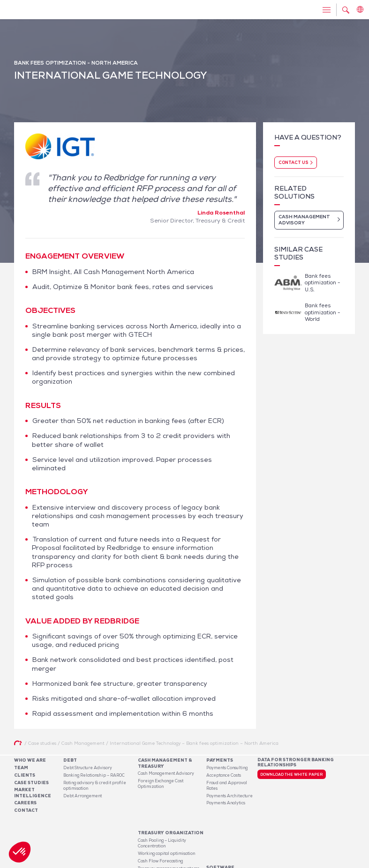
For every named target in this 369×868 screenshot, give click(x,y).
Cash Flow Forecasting (160, 830)
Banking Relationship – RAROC (94, 775)
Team (21, 768)
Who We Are (30, 760)
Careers (25, 803)
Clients (25, 775)
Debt (70, 760)
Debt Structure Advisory (88, 768)
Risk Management (156, 845)
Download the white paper (291, 774)
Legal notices (279, 862)
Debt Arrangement (83, 796)
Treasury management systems (169, 837)
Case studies (31, 783)
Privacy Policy (312, 862)
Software (220, 818)
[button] (20, 852)
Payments (220, 760)
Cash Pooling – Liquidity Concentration (162, 812)
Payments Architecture (230, 796)
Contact (26, 810)
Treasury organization (171, 802)
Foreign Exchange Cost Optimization (161, 784)
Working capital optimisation (166, 822)
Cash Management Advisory (166, 773)
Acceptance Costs (224, 775)
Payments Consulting (227, 768)
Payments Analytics (226, 803)
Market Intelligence (33, 793)
